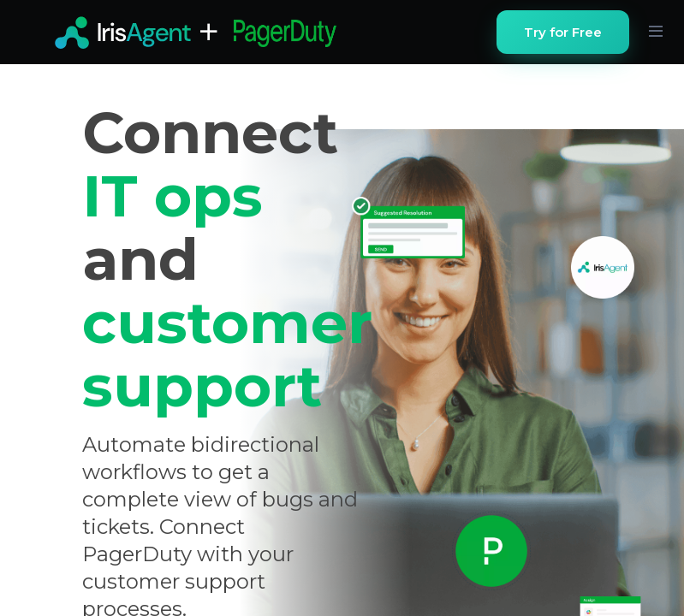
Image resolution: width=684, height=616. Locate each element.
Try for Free (563, 32)
